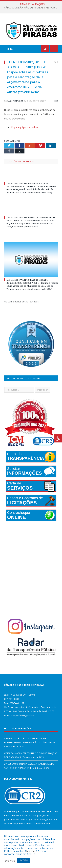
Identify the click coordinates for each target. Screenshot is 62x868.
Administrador (16, 101)
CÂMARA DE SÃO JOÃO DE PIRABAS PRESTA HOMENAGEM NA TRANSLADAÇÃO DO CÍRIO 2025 (32, 8)
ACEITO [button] (24, 860)
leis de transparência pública (19, 824)
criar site (24, 811)
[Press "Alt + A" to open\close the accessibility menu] (58, 438)
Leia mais (31, 851)
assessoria (27, 815)
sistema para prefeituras (45, 811)
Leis (56, 101)
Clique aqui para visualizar (25, 127)
